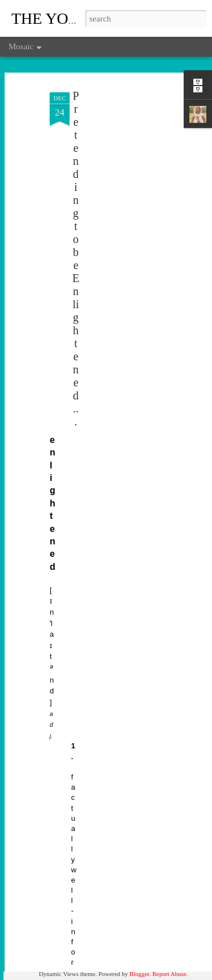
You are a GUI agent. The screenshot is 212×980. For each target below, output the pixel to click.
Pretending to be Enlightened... (76, 243)
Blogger (139, 974)
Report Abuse (169, 974)
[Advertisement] (115, 147)
